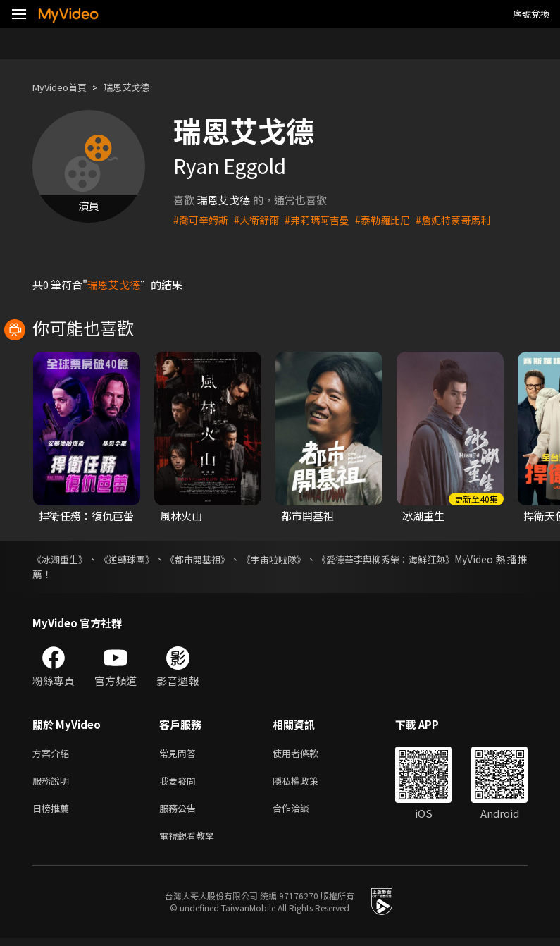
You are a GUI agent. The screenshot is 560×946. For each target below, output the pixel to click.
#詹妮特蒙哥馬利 (469, 220)
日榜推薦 (54, 813)
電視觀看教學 (191, 843)
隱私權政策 (307, 784)
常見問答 (180, 754)
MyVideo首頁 (64, 87)
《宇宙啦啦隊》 (285, 559)
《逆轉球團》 (131, 559)
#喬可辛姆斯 (203, 220)
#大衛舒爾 (261, 220)
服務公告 (180, 813)
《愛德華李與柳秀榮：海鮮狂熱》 (403, 559)
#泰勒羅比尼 (395, 220)
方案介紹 (54, 754)
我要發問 (180, 784)
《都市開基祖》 (205, 559)
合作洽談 (302, 813)
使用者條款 (307, 754)
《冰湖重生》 (62, 559)
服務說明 (54, 784)
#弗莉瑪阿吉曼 (325, 220)
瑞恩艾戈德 (140, 87)
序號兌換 (531, 14)
